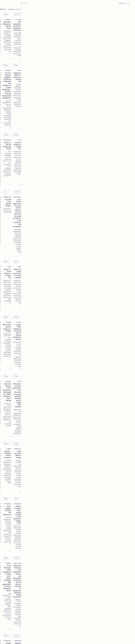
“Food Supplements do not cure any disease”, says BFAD (50, 319)
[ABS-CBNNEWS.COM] (57, 355)
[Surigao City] (90, 153)
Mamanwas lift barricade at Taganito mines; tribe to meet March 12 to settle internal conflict (110, 530)
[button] (101, 14)
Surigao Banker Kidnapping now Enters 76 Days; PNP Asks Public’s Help (49, 198)
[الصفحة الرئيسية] (131, 10)
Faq (12, 115)
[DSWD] (61, 481)
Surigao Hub (115, 640)
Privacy (17, 115)
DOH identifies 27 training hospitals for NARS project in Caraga (49, 277)
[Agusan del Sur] (89, 525)
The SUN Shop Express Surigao (82, 156)
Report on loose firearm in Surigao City (79, 197)
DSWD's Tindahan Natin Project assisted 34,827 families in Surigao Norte (111, 359)
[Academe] (11, 99)
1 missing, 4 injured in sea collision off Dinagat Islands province (49, 238)
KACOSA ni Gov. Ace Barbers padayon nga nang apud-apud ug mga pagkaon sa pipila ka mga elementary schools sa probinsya (49, 76)
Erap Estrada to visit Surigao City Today (49, 399)
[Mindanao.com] (59, 195)
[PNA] (62, 234)
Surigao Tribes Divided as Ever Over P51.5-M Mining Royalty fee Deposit (111, 238)
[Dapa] (122, 274)
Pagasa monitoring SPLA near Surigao (50, 33)
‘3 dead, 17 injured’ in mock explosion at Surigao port (18, 78)
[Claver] (122, 234)
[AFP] (11, 104)
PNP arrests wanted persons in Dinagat (79, 237)
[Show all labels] (26, 109)
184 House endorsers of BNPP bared (80, 609)
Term (30, 115)
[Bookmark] (3, 3)
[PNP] (122, 70)
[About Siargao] (11, 95)
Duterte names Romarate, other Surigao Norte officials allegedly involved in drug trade (17, 56)
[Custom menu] (131, 33)
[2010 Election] (11, 90)
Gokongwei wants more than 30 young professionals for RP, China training (110, 570)
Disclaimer (23, 115)
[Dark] (6, 3)
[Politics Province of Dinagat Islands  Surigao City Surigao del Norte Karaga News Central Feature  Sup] (25, 90)
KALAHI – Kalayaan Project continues (80, 318)
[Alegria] (18, 52)
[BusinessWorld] (59, 114)
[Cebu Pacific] (120, 153)
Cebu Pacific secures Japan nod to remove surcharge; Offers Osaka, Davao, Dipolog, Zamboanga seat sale (79, 571)
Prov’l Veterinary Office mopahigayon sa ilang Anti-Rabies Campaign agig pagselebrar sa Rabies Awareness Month (80, 402)
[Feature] (19, 30)
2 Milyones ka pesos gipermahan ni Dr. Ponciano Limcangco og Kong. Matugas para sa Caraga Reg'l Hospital (110, 278)
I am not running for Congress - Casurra (49, 527)
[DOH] (62, 274)
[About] (131, 23)
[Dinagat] (91, 234)
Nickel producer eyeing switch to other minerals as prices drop (49, 117)
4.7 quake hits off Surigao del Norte (81, 116)
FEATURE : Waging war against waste (80, 33)
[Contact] (131, 27)
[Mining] (61, 153)
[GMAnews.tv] (60, 31)
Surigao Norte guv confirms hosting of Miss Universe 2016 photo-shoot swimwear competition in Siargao (18, 68)
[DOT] (18, 62)
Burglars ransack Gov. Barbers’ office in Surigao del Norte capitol (110, 610)
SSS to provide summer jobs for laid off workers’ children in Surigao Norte (49, 157)
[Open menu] (131, 3)
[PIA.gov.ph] (120, 315)
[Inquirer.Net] (90, 114)
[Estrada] (61, 396)
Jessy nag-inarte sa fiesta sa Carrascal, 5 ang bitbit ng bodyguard (18, 46)
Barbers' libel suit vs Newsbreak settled (109, 444)
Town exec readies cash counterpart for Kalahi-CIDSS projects (49, 485)
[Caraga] (122, 31)
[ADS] (25, 104)
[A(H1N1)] (25, 95)
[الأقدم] (39, 631)
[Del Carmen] (120, 396)
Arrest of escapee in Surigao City (112, 116)
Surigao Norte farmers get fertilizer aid (80, 444)
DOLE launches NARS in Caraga (113, 318)
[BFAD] (62, 315)
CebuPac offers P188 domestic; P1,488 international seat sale (80, 485)
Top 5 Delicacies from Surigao (18, 32)
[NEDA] (92, 315)
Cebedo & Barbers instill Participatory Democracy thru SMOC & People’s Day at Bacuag (80, 278)
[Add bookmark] (97, 14)
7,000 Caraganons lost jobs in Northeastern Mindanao (113, 34)
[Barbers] (91, 31)
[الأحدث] (121, 631)
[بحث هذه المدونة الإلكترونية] (98, 3)
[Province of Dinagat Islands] (55, 566)
